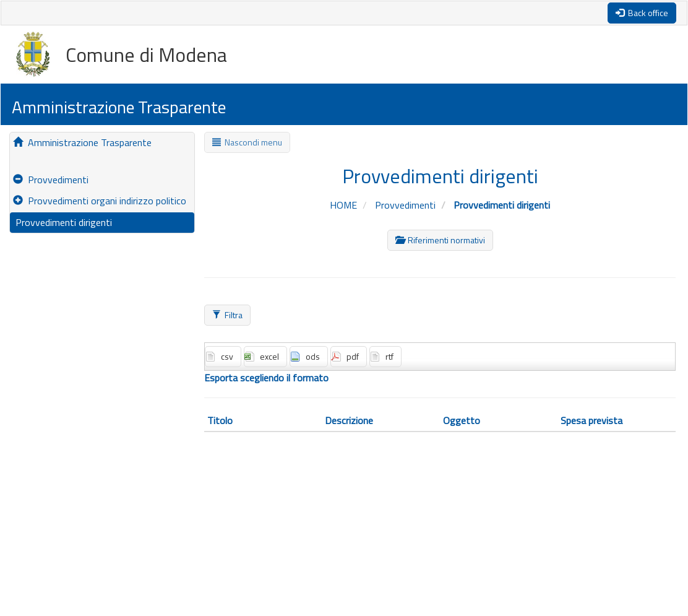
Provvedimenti (51, 180)
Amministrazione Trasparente (82, 142)
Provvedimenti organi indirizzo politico (100, 201)
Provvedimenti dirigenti (62, 222)
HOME (345, 205)
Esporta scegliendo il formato (266, 378)
